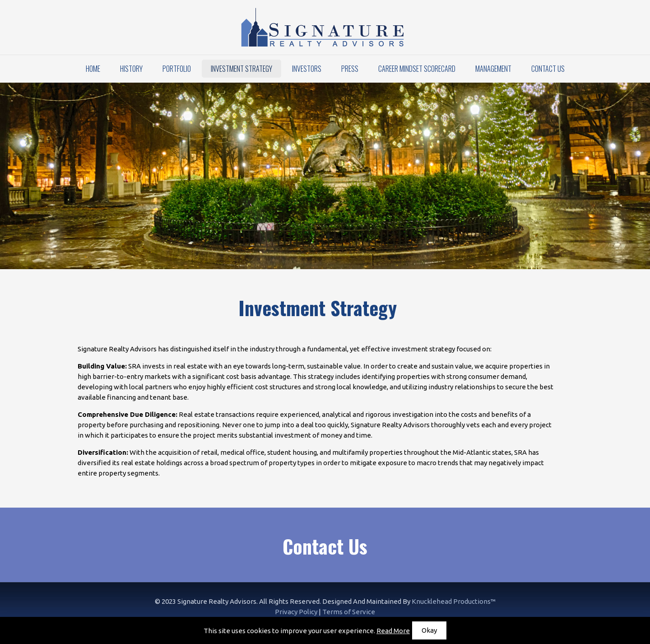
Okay (429, 630)
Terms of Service (349, 612)
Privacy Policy (296, 612)
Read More (393, 631)
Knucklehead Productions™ (454, 601)
